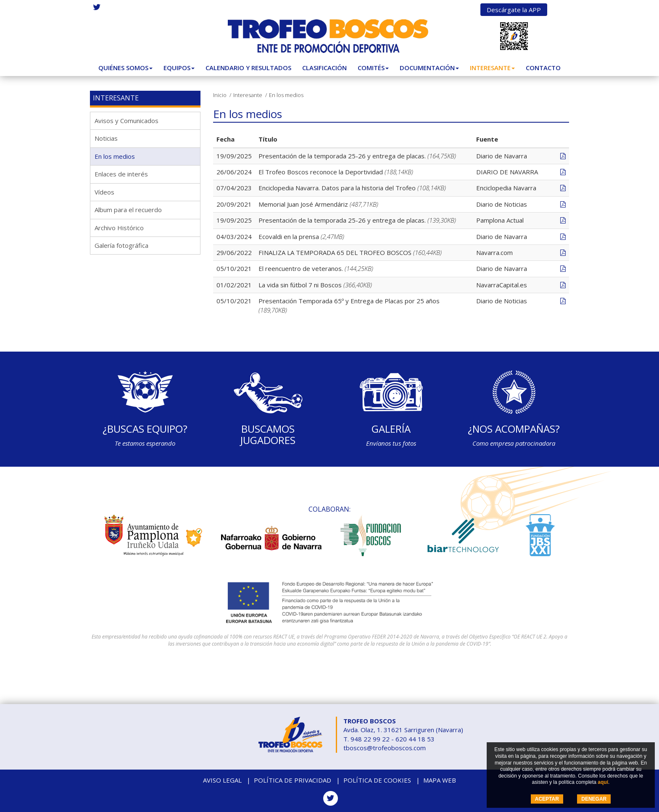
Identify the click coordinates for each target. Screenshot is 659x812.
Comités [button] (373, 68)
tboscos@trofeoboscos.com (385, 748)
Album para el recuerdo (128, 210)
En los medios (115, 156)
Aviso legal (222, 780)
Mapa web (440, 780)
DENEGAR (594, 799)
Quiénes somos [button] (125, 68)
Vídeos (104, 192)
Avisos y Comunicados (127, 121)
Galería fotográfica (121, 245)
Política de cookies (377, 780)
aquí (603, 782)
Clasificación (324, 68)
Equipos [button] (179, 68)
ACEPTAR (547, 799)
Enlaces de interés (121, 174)
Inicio (220, 95)
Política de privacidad (293, 780)
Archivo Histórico (119, 228)
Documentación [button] (429, 68)
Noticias (106, 138)
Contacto (543, 68)
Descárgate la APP (514, 10)
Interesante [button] (492, 68)
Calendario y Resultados (248, 68)
